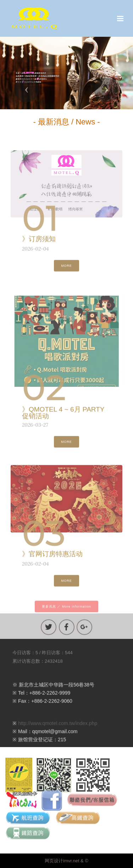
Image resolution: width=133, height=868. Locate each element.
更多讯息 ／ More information (66, 610)
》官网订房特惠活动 (52, 556)
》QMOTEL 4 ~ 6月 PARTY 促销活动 (63, 416)
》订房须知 (39, 241)
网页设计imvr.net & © (66, 861)
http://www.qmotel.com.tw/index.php (58, 730)
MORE (66, 269)
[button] (27, 90)
